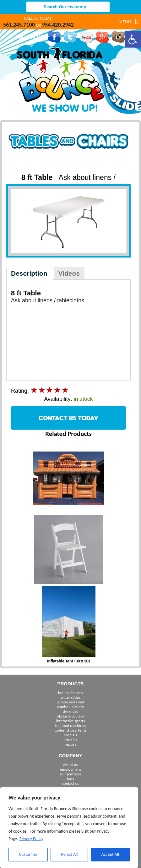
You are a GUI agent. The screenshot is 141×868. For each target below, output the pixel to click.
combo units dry (71, 707)
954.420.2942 (58, 25)
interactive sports (71, 721)
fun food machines (70, 725)
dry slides (71, 711)
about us (71, 765)
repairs (70, 744)
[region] (69, 828)
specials (70, 735)
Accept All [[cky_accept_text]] (110, 854)
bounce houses (70, 693)
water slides (70, 697)
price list (70, 740)
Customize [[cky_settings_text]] (28, 854)
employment (70, 769)
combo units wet (70, 702)
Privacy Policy (32, 839)
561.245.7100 (19, 25)
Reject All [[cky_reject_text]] (70, 854)
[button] (133, 39)
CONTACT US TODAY (68, 418)
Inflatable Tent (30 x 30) (69, 661)
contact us (70, 783)
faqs (71, 779)
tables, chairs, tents (71, 730)
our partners (71, 774)
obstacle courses (70, 716)
